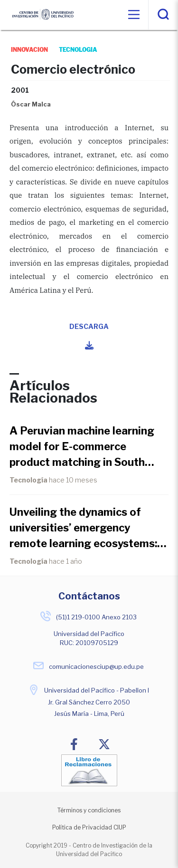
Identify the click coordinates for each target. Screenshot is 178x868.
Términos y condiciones (89, 810)
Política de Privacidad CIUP (89, 827)
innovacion (29, 50)
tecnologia (78, 50)
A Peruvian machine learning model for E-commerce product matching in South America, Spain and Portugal (82, 447)
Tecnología (28, 480)
